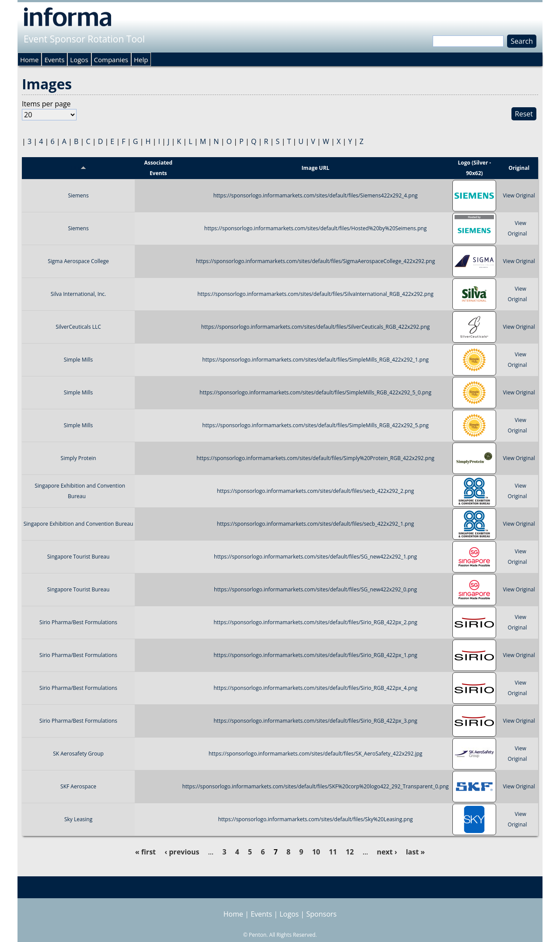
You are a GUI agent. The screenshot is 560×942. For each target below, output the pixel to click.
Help (141, 60)
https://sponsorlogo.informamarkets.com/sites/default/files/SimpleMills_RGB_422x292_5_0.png (315, 392)
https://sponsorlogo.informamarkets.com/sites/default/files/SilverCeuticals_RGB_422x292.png (316, 327)
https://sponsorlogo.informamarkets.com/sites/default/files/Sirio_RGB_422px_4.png (315, 688)
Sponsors (321, 914)
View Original (519, 195)
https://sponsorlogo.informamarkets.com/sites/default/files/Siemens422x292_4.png (315, 195)
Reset (524, 114)
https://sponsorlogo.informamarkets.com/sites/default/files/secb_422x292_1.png (316, 524)
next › (387, 852)
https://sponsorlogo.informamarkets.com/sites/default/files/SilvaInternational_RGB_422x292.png (315, 294)
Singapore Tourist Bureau (79, 557)
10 (316, 852)
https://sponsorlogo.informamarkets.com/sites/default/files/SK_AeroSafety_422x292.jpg (316, 754)
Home (29, 60)
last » (415, 852)
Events (54, 60)
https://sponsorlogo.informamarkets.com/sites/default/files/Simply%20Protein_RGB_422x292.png (315, 458)
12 (350, 852)
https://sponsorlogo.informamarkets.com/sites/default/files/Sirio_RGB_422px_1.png (315, 655)
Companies (111, 60)
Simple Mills (79, 360)
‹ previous (182, 852)
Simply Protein (79, 458)
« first (145, 852)
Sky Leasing (78, 819)
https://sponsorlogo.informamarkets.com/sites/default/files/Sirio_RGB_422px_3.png (315, 721)
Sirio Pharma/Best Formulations (78, 622)
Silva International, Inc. (79, 294)
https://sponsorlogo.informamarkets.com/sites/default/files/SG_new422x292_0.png (315, 589)
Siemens (78, 195)
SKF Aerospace (78, 786)
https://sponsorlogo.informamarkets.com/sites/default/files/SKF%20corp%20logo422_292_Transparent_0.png (315, 786)
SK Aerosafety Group (78, 754)
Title (79, 168)
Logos (79, 60)
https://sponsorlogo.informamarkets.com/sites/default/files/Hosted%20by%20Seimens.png (315, 228)
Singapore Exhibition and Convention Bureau (79, 524)
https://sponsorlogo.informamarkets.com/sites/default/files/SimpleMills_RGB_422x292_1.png (315, 360)
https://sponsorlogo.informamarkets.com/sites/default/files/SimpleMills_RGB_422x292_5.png (315, 425)
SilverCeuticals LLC (78, 327)
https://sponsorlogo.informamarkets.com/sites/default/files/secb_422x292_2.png (316, 491)
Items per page (46, 104)
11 (333, 852)
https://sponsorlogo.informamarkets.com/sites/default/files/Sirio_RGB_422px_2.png (315, 622)
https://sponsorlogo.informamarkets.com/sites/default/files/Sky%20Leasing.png (315, 819)
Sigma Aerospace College (78, 261)
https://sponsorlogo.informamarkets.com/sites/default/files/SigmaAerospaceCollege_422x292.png (315, 261)
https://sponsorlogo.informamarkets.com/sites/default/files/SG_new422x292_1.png (315, 557)
